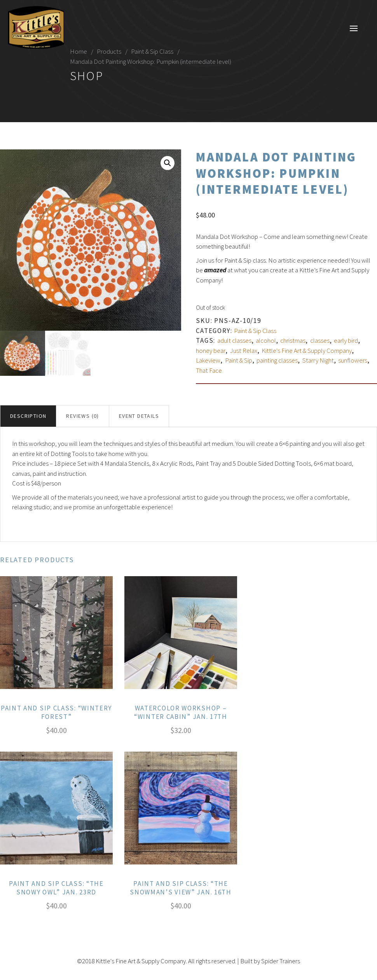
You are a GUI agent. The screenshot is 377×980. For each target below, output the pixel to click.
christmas (293, 340)
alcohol (266, 340)
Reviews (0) (82, 416)
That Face (209, 370)
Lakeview (208, 360)
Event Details (139, 416)
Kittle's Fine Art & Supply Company (307, 351)
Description (28, 416)
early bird (346, 340)
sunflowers (353, 360)
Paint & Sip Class (152, 51)
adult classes (234, 340)
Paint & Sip (239, 360)
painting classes (277, 360)
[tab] (28, 416)
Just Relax (244, 351)
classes (320, 340)
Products (109, 51)
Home (79, 51)
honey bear (211, 351)
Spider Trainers (281, 961)
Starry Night (318, 360)
